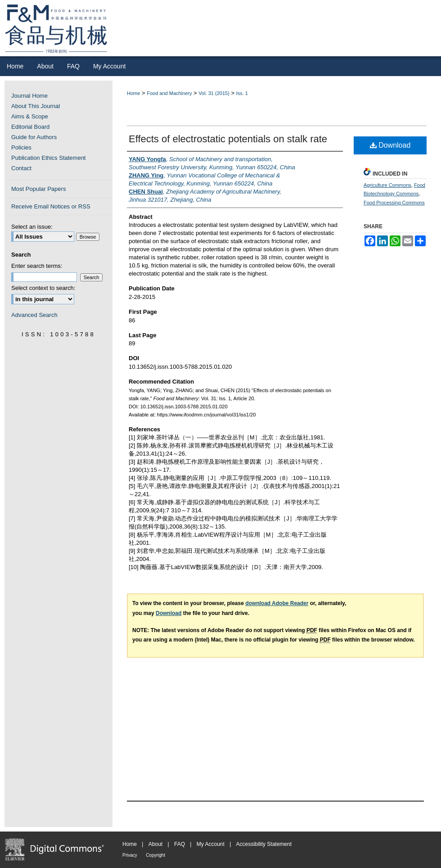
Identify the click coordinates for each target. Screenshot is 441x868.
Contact (21, 168)
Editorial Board (30, 127)
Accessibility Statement (264, 844)
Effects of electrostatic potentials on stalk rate (228, 139)
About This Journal (36, 106)
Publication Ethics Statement (48, 158)
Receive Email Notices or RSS (51, 206)
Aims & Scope (30, 116)
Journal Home (29, 96)
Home (133, 93)
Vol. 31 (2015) (214, 93)
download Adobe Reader (277, 603)
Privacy (130, 855)
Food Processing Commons (394, 203)
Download (390, 145)
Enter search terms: (37, 266)
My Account (211, 844)
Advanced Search (34, 315)
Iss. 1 (242, 93)
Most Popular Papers (38, 189)
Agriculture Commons (387, 185)
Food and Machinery (169, 93)
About (155, 844)
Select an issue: (32, 227)
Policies (21, 147)
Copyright (155, 855)
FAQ (180, 844)
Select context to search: (43, 288)
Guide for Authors (34, 137)
